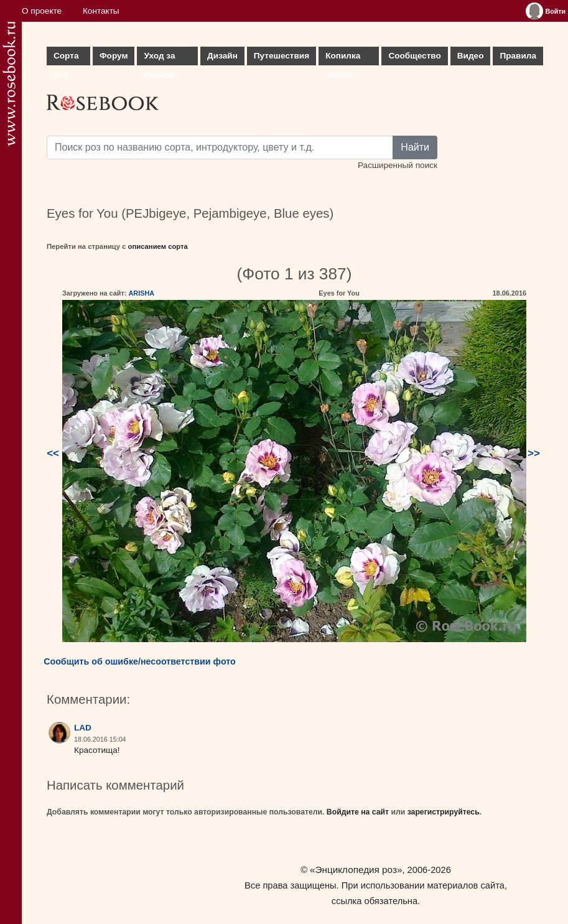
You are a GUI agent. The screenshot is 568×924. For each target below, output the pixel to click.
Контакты (101, 11)
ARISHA (141, 293)
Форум (114, 56)
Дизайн (222, 56)
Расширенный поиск (398, 165)
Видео (471, 56)
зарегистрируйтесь (444, 812)
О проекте (42, 11)
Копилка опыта (343, 58)
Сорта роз (66, 58)
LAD (83, 728)
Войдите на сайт (358, 812)
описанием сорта (158, 246)
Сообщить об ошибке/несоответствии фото (140, 661)
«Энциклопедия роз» (356, 870)
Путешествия (282, 56)
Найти (415, 147)
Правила (518, 56)
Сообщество (414, 56)
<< (53, 453)
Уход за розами (159, 58)
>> (534, 453)
